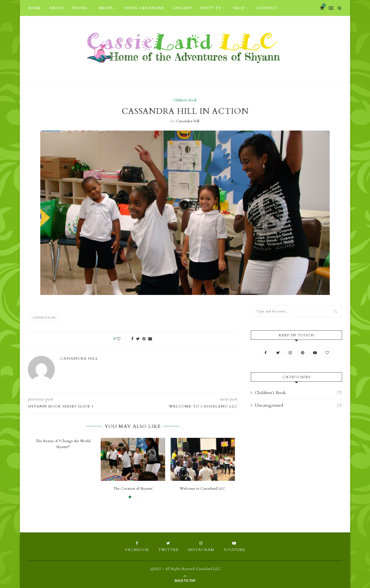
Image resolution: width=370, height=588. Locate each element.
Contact (267, 8)
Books (80, 8)
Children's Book (185, 100)
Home (35, 8)
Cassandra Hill (188, 121)
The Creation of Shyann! (133, 488)
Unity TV (211, 8)
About (57, 8)
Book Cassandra (145, 8)
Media (106, 8)
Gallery (182, 8)
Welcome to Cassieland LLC (203, 488)
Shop (239, 8)
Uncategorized (298, 405)
